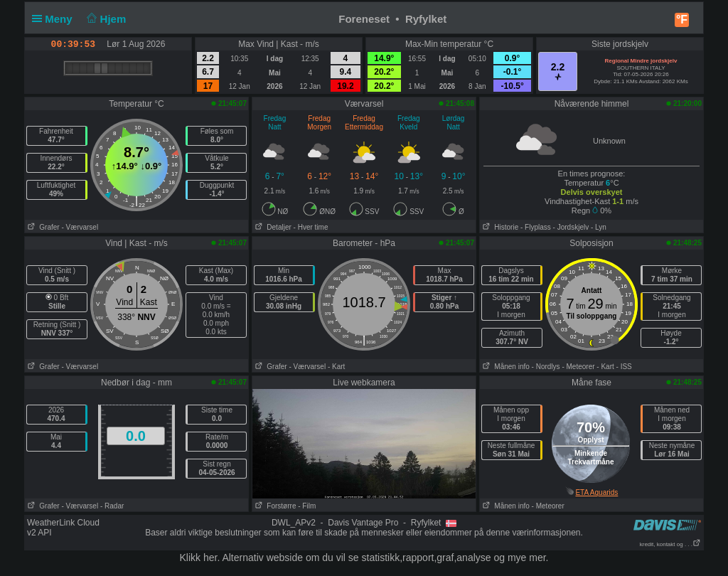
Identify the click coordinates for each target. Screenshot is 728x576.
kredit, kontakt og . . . (670, 544)
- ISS (624, 367)
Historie (499, 227)
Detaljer (272, 227)
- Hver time (311, 227)
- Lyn (599, 227)
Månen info (505, 367)
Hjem (105, 19)
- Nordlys (546, 367)
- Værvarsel (80, 227)
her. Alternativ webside (253, 558)
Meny (55, 19)
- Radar (112, 506)
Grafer (42, 227)
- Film (307, 506)
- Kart (336, 367)
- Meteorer (578, 367)
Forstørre (275, 506)
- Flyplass (536, 227)
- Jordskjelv (571, 227)
